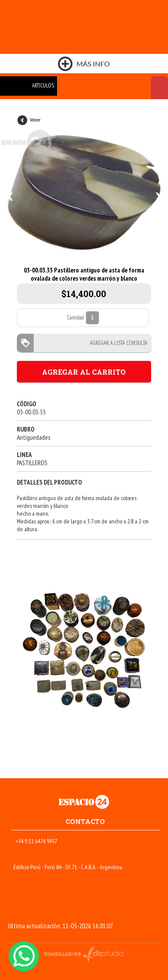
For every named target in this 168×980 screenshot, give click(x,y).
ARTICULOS (43, 86)
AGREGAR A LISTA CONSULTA (116, 343)
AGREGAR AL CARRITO (84, 372)
